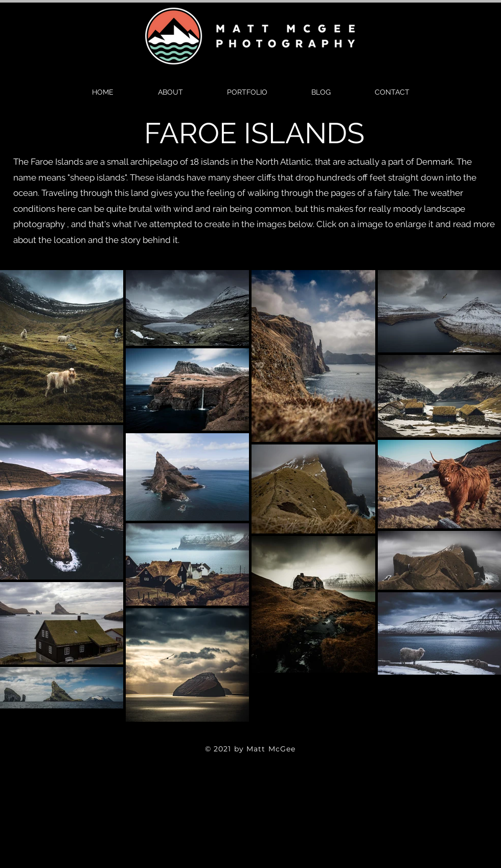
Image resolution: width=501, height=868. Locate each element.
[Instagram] (267, 735)
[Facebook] (234, 735)
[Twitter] (250, 735)
